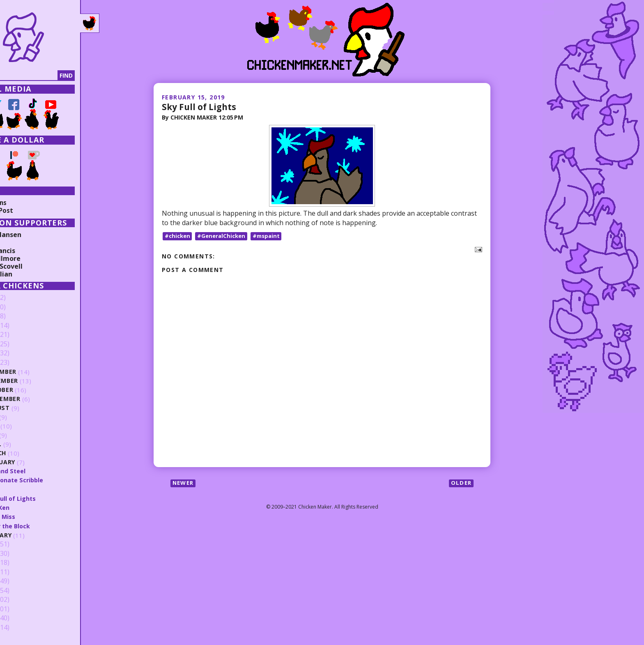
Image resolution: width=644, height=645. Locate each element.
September (37, 399)
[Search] (49, 76)
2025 (19, 307)
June (26, 426)
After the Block (42, 525)
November (36, 381)
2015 (19, 572)
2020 (19, 353)
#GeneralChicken (224, 236)
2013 (19, 590)
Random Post (28, 210)
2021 (19, 344)
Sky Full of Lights (201, 106)
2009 (19, 627)
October (34, 390)
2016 (19, 563)
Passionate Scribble (49, 480)
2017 (19, 553)
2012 (19, 600)
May (25, 435)
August (32, 408)
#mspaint (271, 236)
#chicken (178, 236)
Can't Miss (34, 516)
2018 (19, 544)
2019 (19, 363)
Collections (25, 203)
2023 (19, 326)
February (35, 462)
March (30, 453)
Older (461, 484)
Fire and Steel (40, 471)
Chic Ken (31, 507)
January (33, 535)
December (35, 372)
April (27, 444)
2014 (19, 581)
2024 (19, 316)
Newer (184, 484)
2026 (19, 298)
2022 (19, 335)
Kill (23, 489)
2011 (19, 609)
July (26, 417)
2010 (19, 618)
